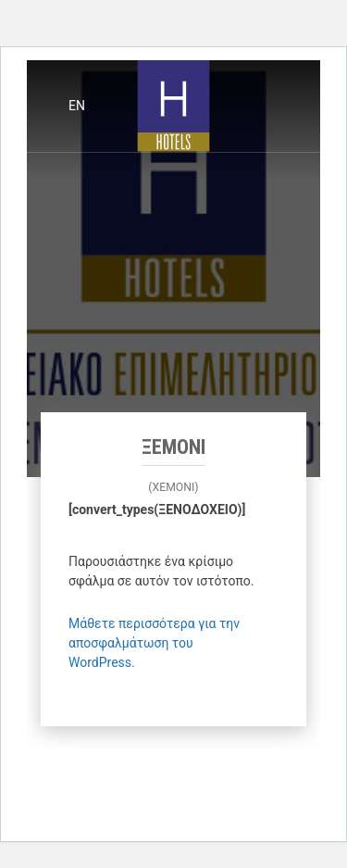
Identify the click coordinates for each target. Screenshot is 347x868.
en (77, 106)
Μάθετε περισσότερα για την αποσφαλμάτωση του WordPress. (154, 643)
